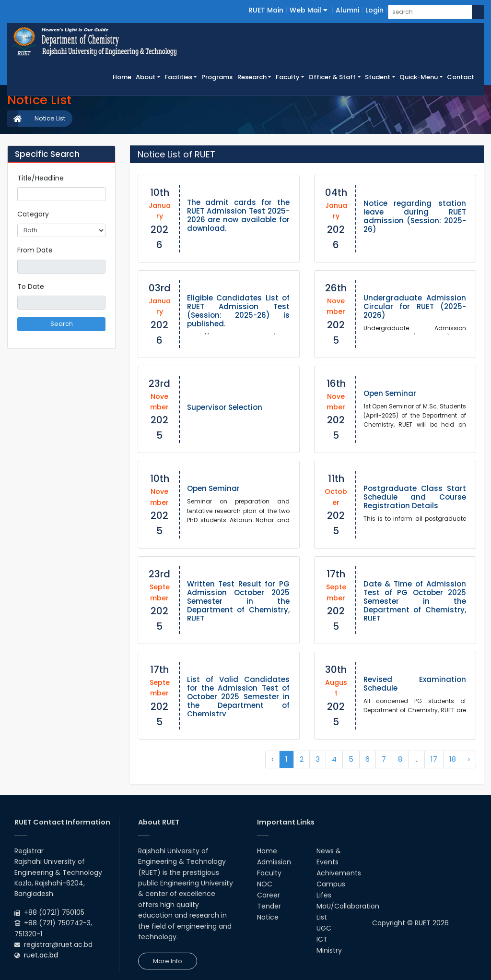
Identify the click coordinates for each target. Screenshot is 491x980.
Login (374, 10)
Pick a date (102, 266)
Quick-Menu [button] (419, 77)
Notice (268, 917)
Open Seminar (390, 393)
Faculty (269, 873)
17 (434, 759)
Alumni (347, 10)
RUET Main (266, 10)
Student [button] (378, 77)
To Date (31, 287)
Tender (269, 906)
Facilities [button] (178, 77)
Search (62, 324)
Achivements (339, 873)
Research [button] (252, 77)
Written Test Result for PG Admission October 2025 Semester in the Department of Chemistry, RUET (239, 601)
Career (269, 895)
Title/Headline (41, 178)
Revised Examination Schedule (415, 684)
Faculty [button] (288, 77)
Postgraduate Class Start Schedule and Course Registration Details (415, 497)
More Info (168, 961)
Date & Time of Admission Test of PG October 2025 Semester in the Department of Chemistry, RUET (415, 601)
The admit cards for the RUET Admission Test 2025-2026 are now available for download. (239, 215)
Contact (461, 77)
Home (123, 77)
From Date (35, 250)
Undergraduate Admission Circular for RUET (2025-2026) (415, 306)
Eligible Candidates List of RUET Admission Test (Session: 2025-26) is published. (239, 311)
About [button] (146, 77)
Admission (274, 862)
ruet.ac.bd (41, 955)
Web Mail (309, 10)
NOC (265, 884)
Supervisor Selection (225, 407)
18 (453, 759)
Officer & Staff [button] (332, 77)
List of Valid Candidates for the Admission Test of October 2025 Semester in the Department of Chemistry (239, 697)
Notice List (50, 118)
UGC (324, 928)
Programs (217, 77)
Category (33, 214)
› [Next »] (469, 759)
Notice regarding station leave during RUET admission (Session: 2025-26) (415, 216)
